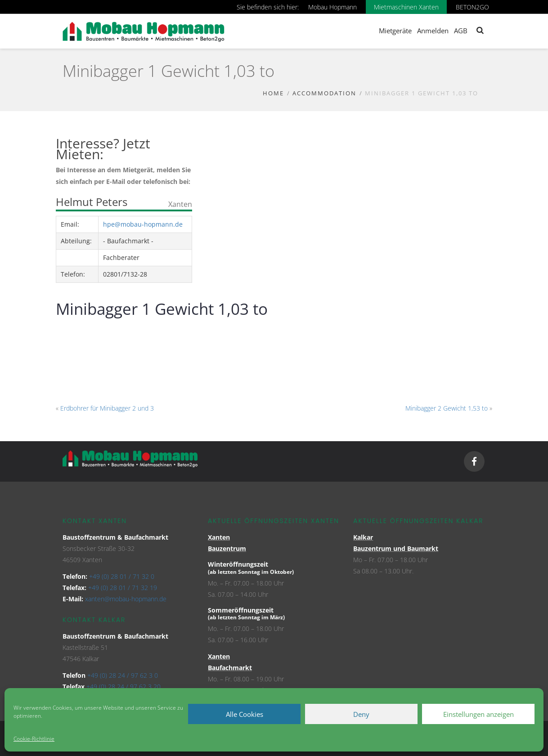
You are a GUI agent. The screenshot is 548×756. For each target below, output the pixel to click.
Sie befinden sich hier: (268, 7)
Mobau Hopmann (332, 7)
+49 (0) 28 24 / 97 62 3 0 (123, 675)
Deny (361, 714)
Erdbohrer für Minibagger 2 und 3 (107, 408)
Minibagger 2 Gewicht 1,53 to (447, 408)
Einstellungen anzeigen (478, 714)
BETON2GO (472, 7)
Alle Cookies (245, 714)
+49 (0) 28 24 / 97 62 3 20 (124, 687)
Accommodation (324, 93)
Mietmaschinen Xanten (406, 7)
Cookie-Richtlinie (34, 739)
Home (273, 93)
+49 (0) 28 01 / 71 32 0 (122, 576)
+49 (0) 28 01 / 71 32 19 (123, 588)
